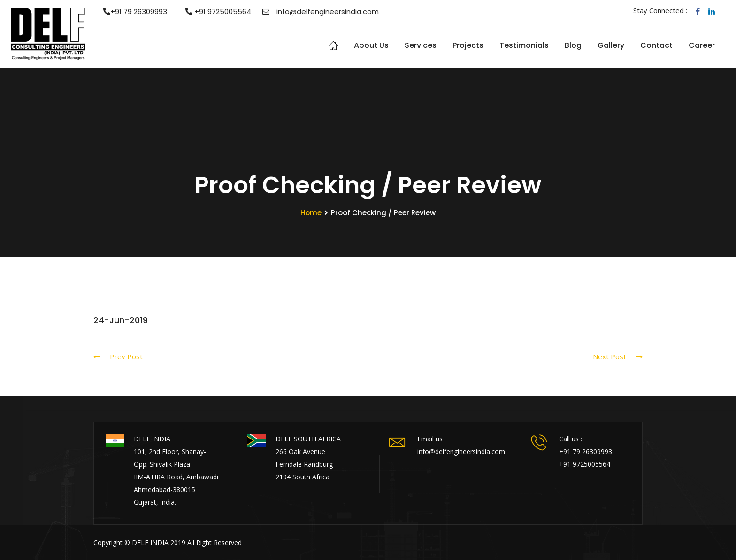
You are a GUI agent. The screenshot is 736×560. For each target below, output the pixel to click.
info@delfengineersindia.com (321, 11)
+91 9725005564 (215, 11)
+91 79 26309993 (132, 11)
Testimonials (524, 45)
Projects (468, 45)
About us (371, 45)
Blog (573, 45)
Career (702, 45)
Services (421, 45)
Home (333, 45)
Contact (656, 45)
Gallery (611, 45)
